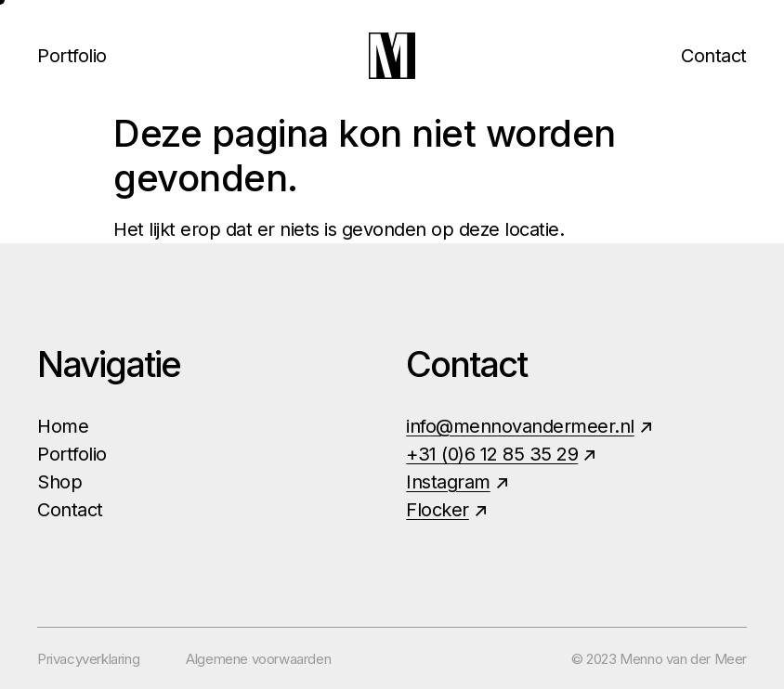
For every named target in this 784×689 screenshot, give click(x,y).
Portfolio (72, 56)
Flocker (438, 510)
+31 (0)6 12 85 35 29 (492, 454)
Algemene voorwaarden (258, 659)
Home (63, 426)
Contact (714, 56)
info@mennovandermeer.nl (520, 426)
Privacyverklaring (88, 659)
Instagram (448, 482)
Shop (59, 482)
